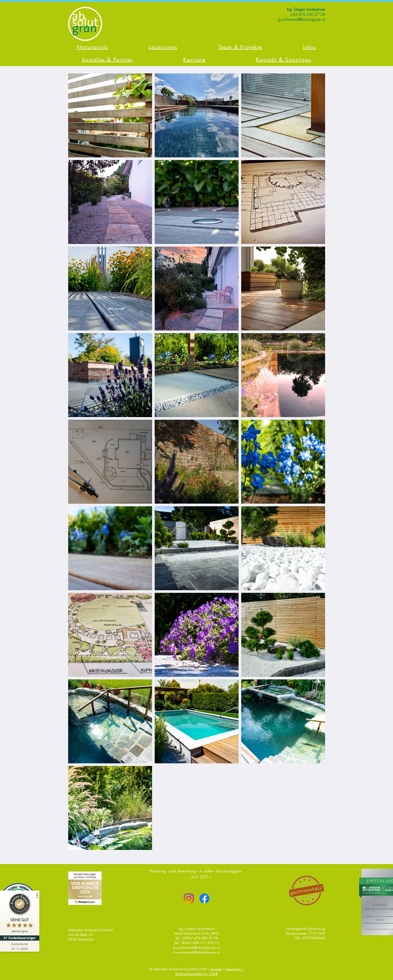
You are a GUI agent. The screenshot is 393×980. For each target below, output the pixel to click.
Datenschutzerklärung (192, 974)
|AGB (213, 974)
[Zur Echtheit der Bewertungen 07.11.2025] (20, 946)
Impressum (234, 969)
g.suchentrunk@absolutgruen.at (196, 947)
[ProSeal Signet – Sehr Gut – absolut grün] (20, 914)
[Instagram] (189, 898)
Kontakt (216, 969)
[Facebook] (204, 898)
